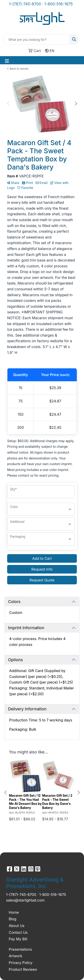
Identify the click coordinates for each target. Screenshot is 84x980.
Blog (13, 919)
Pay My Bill (18, 939)
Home (14, 912)
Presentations (20, 949)
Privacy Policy (21, 963)
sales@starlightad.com (25, 900)
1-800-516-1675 (59, 4)
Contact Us (18, 932)
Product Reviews (23, 969)
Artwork (15, 956)
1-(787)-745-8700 (25, 4)
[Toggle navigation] (7, 61)
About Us (17, 926)
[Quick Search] (36, 39)
